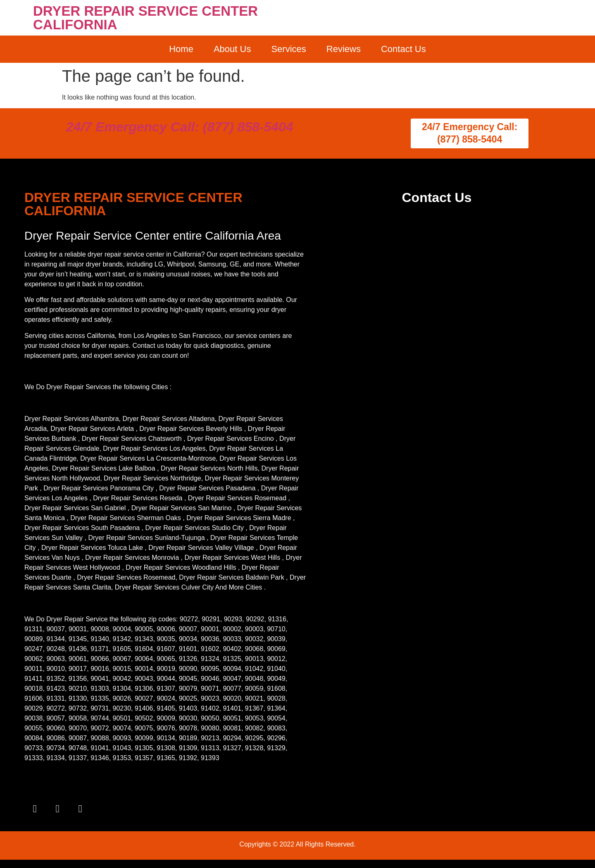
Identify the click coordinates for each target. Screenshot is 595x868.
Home (181, 49)
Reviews (344, 49)
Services (288, 49)
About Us (232, 49)
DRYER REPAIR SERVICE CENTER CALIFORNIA (145, 18)
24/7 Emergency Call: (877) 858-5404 (180, 127)
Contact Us (403, 49)
